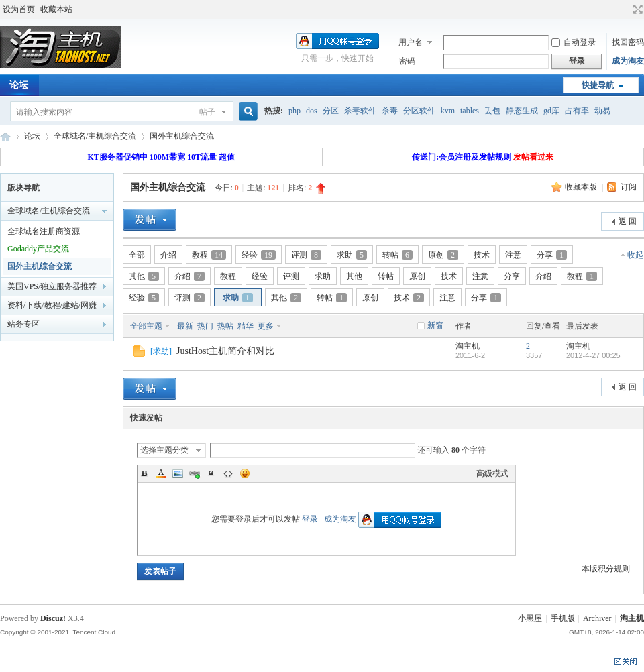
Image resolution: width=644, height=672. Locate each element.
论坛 (32, 136)
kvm (448, 111)
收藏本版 (582, 187)
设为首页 (19, 9)
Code (228, 473)
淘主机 (468, 346)
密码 (407, 61)
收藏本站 (56, 9)
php (294, 111)
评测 (306, 255)
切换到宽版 (636, 9)
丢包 (492, 111)
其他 (144, 276)
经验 (259, 255)
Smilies (245, 473)
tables (470, 111)
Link (195, 473)
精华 (246, 326)
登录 (310, 519)
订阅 (629, 187)
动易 (602, 111)
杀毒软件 (360, 111)
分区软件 (419, 111)
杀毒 (390, 111)
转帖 (397, 255)
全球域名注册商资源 (44, 231)
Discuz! (53, 618)
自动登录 (574, 42)
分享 (552, 255)
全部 (137, 255)
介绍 (168, 255)
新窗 (435, 325)
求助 (352, 255)
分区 (331, 111)
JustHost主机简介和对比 (225, 351)
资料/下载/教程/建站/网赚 (52, 305)
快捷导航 (598, 85)
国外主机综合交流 (182, 136)
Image (178, 473)
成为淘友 (628, 61)
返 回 (628, 221)
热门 (205, 326)
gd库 (551, 111)
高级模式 (492, 473)
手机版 (563, 618)
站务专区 (23, 324)
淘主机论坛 (5, 136)
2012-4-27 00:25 (593, 355)
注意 (513, 255)
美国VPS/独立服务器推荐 (52, 286)
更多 (266, 326)
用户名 (411, 42)
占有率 (577, 111)
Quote (211, 473)
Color (161, 473)
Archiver (597, 618)
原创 (443, 255)
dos (312, 111)
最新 (185, 326)
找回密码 (628, 42)
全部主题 (146, 326)
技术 (482, 255)
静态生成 (522, 111)
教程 (209, 255)
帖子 (207, 112)
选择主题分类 (164, 450)
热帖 (225, 326)
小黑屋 (530, 618)
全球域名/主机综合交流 (95, 136)
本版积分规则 (606, 569)
